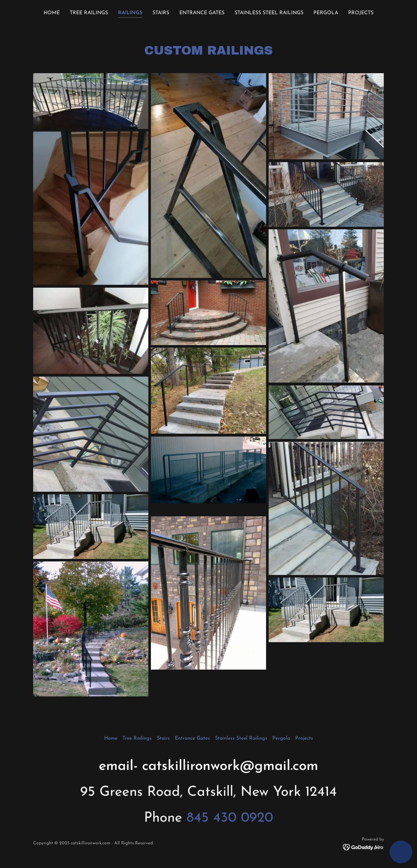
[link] (363, 847)
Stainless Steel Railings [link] (269, 13)
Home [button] (111, 738)
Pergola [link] (326, 13)
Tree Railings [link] (89, 13)
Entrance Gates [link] (202, 13)
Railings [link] (130, 13)
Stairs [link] (161, 13)
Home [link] (52, 13)
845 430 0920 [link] (230, 818)
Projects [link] (361, 13)
